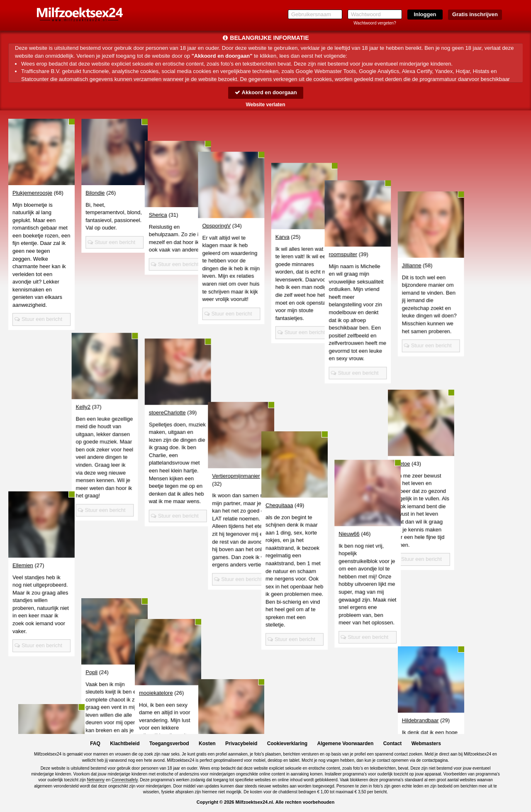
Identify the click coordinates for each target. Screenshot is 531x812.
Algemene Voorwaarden (345, 744)
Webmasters (426, 744)
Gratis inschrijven (475, 14)
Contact (393, 744)
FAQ (95, 744)
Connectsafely (125, 780)
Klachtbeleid (125, 744)
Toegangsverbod (169, 744)
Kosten (207, 744)
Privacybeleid (241, 744)
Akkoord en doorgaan (265, 92)
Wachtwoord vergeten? (375, 23)
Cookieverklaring (287, 744)
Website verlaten (265, 105)
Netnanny (96, 780)
